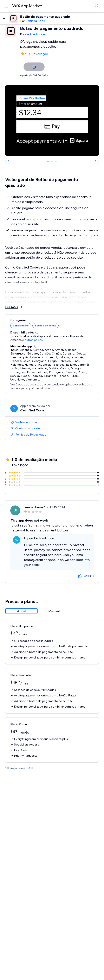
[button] (37, 332)
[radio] (21, 611)
